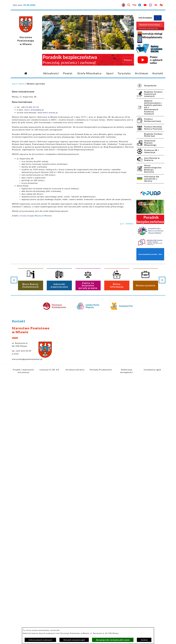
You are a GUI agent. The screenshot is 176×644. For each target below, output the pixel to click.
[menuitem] (51, 73)
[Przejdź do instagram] (151, 5)
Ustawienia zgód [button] (152, 370)
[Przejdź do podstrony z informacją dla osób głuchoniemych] (161, 5)
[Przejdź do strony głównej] (26, 73)
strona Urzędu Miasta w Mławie (36, 216)
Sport (22, 84)
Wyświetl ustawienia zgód (74, 640)
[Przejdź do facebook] (140, 5)
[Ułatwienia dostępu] (156, 5)
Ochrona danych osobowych (40, 640)
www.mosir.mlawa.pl (48, 113)
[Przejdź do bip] (134, 5)
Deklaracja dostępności (127, 371)
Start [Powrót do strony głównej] (15, 84)
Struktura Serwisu (75, 370)
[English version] (124, 5)
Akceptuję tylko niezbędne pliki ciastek (113, 640)
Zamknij (144, 640)
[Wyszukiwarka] (129, 5)
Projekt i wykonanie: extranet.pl (24, 371)
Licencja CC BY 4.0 (49, 370)
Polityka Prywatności (101, 370)
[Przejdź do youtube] (145, 5)
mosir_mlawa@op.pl (34, 110)
